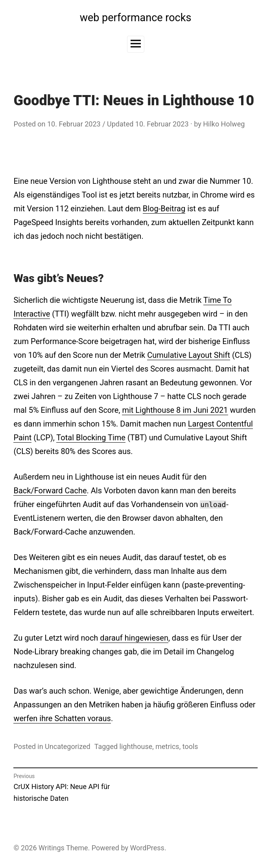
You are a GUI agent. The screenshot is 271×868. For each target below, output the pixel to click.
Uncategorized (68, 746)
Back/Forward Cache (50, 491)
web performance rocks (136, 18)
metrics (167, 746)
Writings (52, 848)
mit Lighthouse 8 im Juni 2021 (175, 410)
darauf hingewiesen (134, 638)
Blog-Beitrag (164, 209)
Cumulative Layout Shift (189, 355)
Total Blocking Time (91, 438)
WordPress (147, 848)
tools (190, 746)
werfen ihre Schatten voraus (62, 718)
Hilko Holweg (224, 124)
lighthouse (136, 746)
